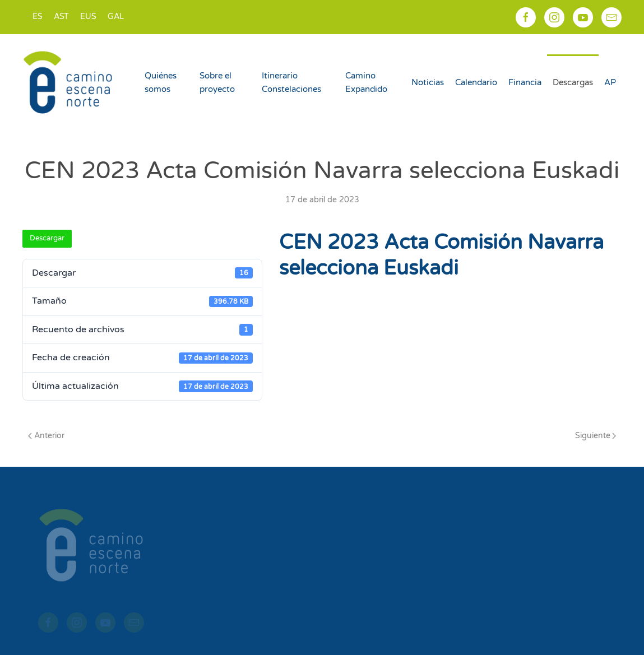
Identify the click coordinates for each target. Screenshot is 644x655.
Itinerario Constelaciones (291, 82)
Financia (525, 82)
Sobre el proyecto (217, 82)
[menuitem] (38, 17)
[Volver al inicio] (70, 82)
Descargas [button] (573, 82)
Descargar (47, 238)
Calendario (476, 82)
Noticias (428, 82)
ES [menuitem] (38, 17)
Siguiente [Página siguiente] (596, 436)
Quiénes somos (161, 82)
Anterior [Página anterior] (46, 436)
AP (610, 82)
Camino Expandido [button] (366, 82)
